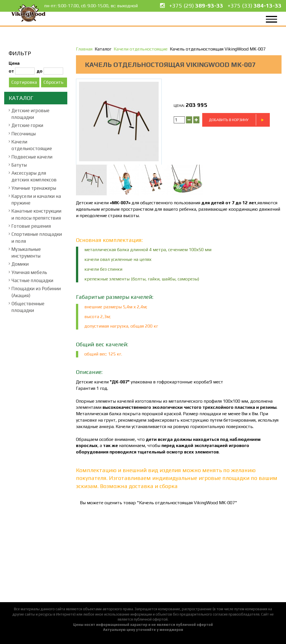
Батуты (19, 165)
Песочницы (24, 134)
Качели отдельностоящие (32, 145)
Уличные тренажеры (34, 188)
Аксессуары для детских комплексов (34, 176)
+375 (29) (196, 5)
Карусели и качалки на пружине (36, 200)
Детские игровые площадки (30, 114)
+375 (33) (255, 5)
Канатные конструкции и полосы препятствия (36, 214)
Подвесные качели (32, 157)
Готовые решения (31, 226)
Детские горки (27, 125)
